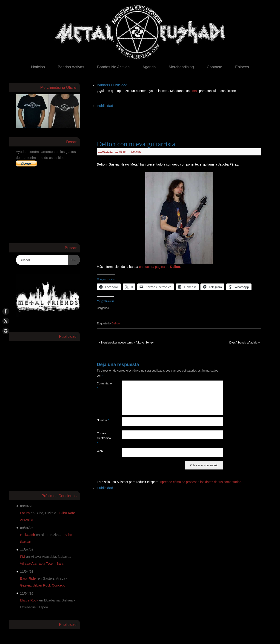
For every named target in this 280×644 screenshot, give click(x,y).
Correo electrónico (103, 438)
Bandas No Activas (113, 67)
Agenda (149, 67)
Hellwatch (27, 535)
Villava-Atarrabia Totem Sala (42, 563)
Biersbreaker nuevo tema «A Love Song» (126, 343)
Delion (116, 323)
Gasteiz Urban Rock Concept (42, 585)
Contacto (214, 67)
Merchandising (181, 67)
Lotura (25, 513)
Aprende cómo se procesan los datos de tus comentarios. (201, 482)
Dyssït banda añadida (245, 343)
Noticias (38, 67)
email (195, 91)
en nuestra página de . (160, 267)
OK (72, 259)
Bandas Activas (71, 67)
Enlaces (242, 67)
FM (23, 557)
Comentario (103, 386)
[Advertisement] (180, 119)
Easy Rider (28, 578)
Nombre (103, 420)
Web (100, 451)
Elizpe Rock (29, 600)
